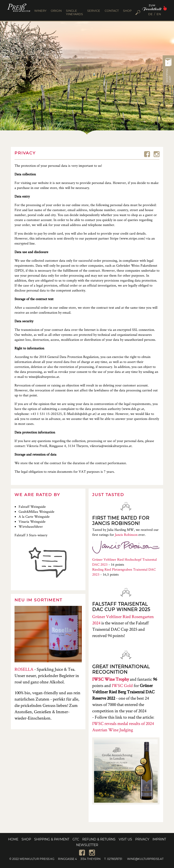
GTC (76, 839)
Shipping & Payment (52, 839)
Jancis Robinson (126, 535)
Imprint (159, 839)
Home (13, 839)
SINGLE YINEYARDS (74, 12)
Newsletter (87, 845)
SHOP (127, 11)
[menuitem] (152, 15)
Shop (26, 839)
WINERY (40, 11)
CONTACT (112, 11)
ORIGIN (56, 11)
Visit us (125, 839)
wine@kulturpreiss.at (145, 859)
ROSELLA (24, 669)
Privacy (142, 839)
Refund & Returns (99, 839)
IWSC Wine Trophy (111, 679)
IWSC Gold (122, 685)
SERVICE (94, 11)
